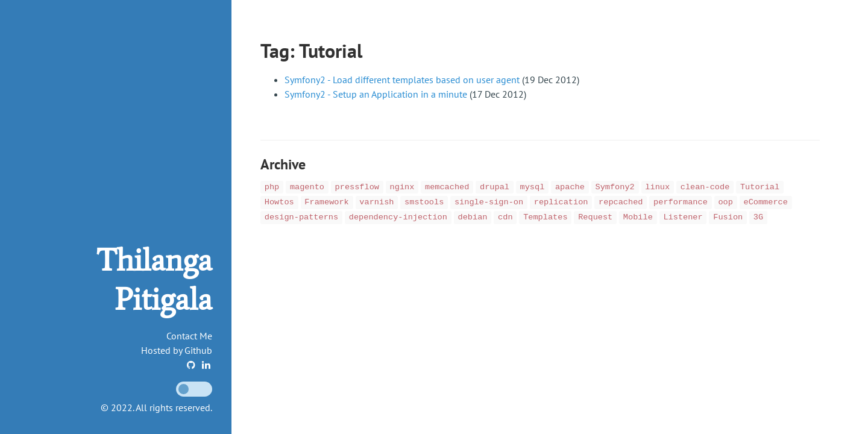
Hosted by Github (177, 350)
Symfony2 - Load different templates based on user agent (402, 80)
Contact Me (189, 336)
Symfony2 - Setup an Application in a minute (376, 94)
